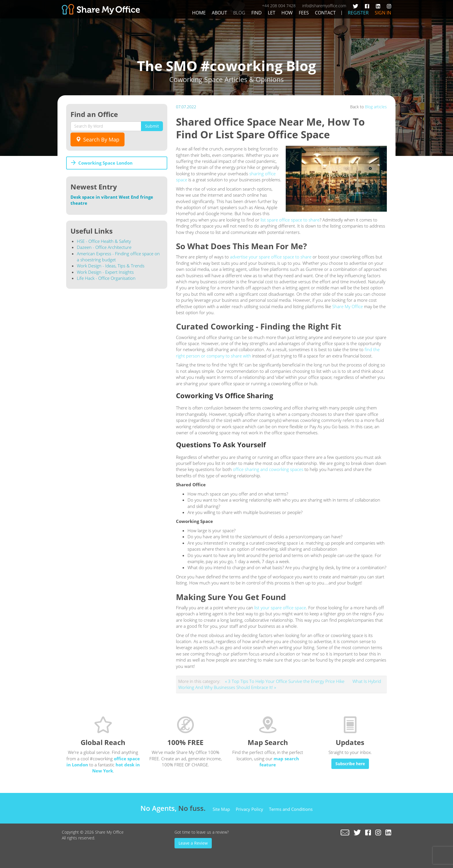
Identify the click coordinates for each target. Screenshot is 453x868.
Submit (152, 126)
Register (358, 13)
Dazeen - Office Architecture (104, 247)
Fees (304, 13)
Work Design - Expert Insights (105, 272)
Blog (239, 13)
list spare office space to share (290, 220)
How (287, 13)
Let (272, 13)
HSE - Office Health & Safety (104, 241)
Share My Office (348, 306)
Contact (325, 13)
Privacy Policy (249, 809)
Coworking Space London (105, 163)
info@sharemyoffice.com (324, 6)
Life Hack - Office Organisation (106, 278)
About (219, 13)
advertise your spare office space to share (271, 257)
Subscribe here (350, 764)
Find (257, 13)
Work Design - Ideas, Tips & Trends (111, 266)
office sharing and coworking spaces (268, 469)
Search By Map (98, 139)
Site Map (221, 809)
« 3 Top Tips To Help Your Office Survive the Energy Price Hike (285, 681)
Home (199, 13)
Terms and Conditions (291, 809)
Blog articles (376, 107)
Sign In (383, 13)
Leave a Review (193, 843)
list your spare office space (280, 608)
